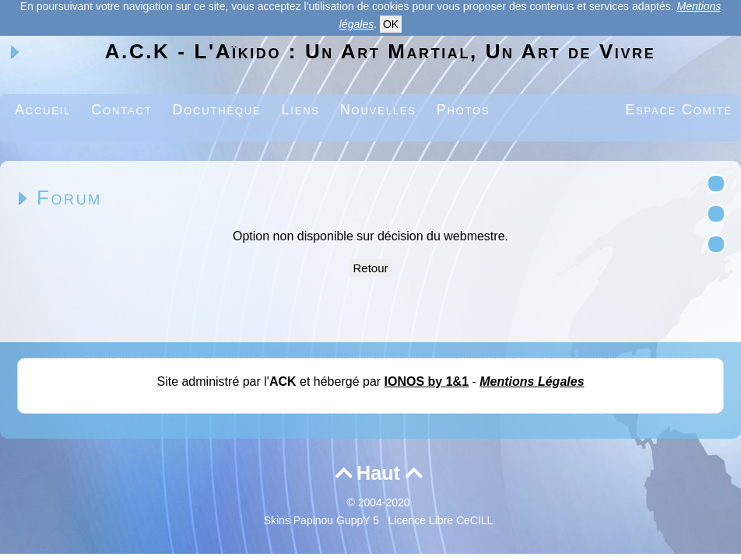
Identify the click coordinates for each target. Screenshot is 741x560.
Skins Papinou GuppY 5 (325, 520)
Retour (370, 268)
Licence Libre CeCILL (441, 520)
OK (391, 24)
